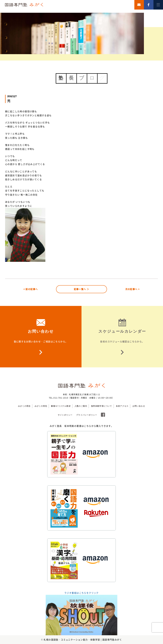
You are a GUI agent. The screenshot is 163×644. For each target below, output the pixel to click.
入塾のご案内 (81, 406)
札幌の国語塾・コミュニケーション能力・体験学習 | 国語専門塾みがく (83, 640)
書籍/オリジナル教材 (61, 406)
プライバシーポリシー (87, 415)
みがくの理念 (24, 406)
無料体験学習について (102, 406)
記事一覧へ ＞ (82, 289)
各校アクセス (122, 406)
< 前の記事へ (31, 289)
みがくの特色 (41, 406)
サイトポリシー (65, 415)
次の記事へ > (133, 289)
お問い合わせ (139, 406)
